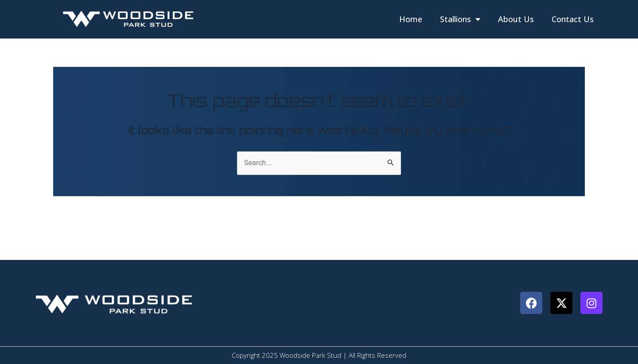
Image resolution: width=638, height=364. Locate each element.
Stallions (460, 19)
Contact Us (573, 19)
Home (411, 19)
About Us (516, 19)
